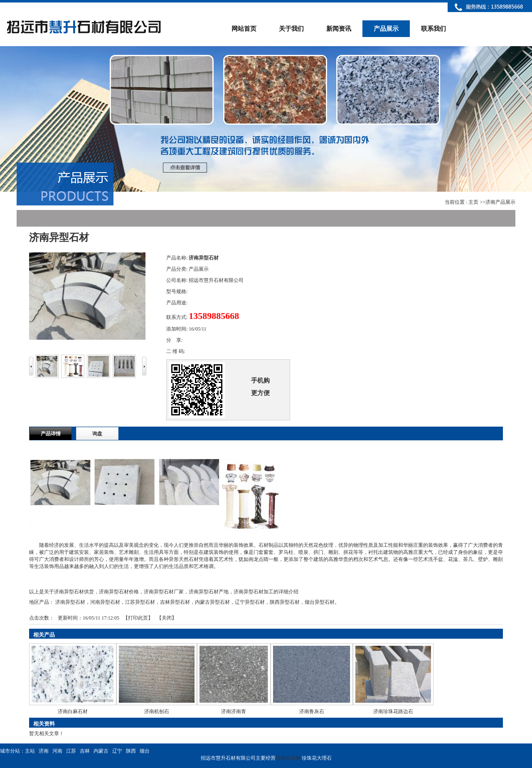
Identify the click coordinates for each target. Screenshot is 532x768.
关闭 (167, 618)
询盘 (97, 434)
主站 (30, 751)
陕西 (131, 751)
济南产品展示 (500, 202)
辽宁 (117, 751)
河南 (57, 751)
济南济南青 (234, 711)
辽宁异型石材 (250, 602)
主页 (473, 202)
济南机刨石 (157, 711)
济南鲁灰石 (312, 711)
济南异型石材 (70, 602)
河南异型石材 (105, 602)
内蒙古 (101, 751)
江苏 (71, 751)
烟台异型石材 (320, 602)
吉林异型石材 (175, 602)
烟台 (145, 751)
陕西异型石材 (285, 602)
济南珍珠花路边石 (393, 711)
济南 (44, 751)
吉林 (85, 751)
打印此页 (138, 618)
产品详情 (51, 434)
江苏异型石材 (140, 602)
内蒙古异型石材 (212, 602)
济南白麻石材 (73, 711)
